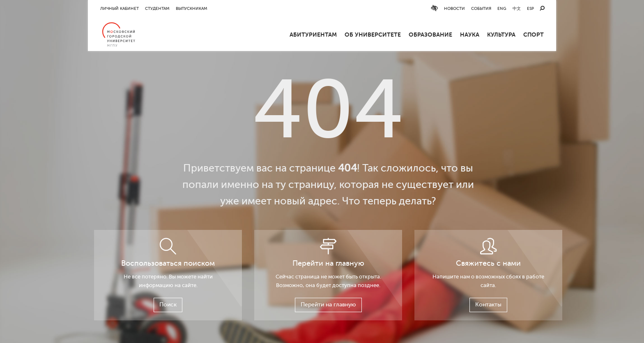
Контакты (488, 305)
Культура (501, 35)
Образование (430, 35)
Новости (454, 8)
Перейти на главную (328, 305)
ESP (530, 8)
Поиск (168, 305)
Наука (470, 35)
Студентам (157, 8)
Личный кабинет (120, 8)
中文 (517, 8)
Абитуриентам (313, 35)
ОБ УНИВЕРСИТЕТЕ (373, 35)
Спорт (534, 35)
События (481, 8)
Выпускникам (192, 8)
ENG (502, 8)
